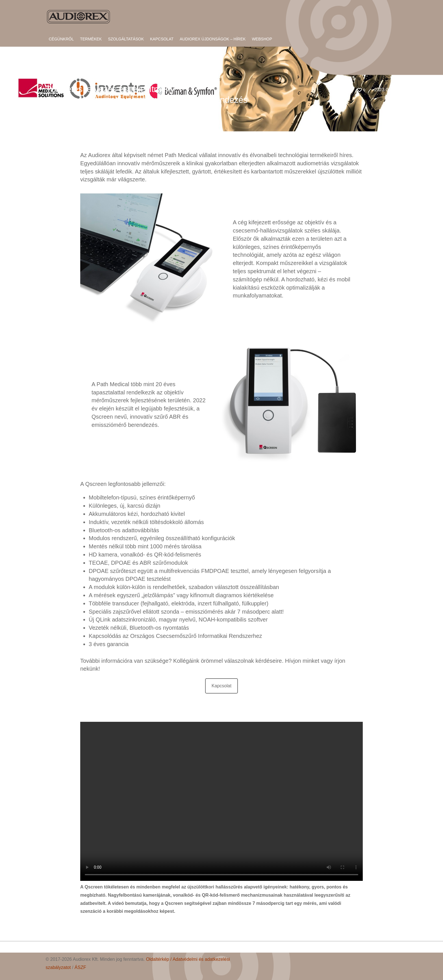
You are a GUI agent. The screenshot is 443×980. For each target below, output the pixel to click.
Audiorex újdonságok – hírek (213, 39)
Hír (82, 109)
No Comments (100, 109)
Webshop (262, 39)
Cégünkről (61, 39)
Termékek (91, 39)
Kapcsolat (162, 39)
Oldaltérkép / (159, 959)
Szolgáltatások (126, 39)
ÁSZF (80, 967)
